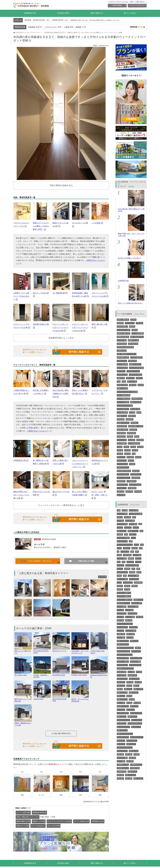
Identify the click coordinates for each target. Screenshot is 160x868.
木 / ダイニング (136, 727)
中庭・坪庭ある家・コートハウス (127, 354)
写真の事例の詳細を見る (61, 185)
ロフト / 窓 (130, 638)
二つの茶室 (96, 223)
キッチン (136, 528)
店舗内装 (120, 586)
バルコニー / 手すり (136, 658)
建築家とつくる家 (133, 340)
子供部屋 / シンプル (123, 765)
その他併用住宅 (131, 481)
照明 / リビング (132, 717)
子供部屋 (132, 464)
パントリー (120, 631)
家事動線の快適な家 (123, 337)
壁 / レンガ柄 (121, 703)
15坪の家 (127, 454)
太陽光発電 (140, 440)
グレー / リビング (137, 720)
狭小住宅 (133, 320)
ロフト (136, 545)
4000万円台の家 (133, 344)
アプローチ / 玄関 (122, 524)
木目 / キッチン (131, 744)
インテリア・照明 (133, 576)
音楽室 (119, 576)
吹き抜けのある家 (122, 385)
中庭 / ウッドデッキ (123, 641)
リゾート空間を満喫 (138, 333)
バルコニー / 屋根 (135, 662)
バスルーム (133, 534)
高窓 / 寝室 (130, 761)
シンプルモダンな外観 (136, 514)
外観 (119, 510)
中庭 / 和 (138, 648)
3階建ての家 (121, 378)
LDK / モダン (121, 682)
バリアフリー (121, 371)
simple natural (42, 698)
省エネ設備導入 (122, 443)
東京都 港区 (133, 430)
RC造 (124, 382)
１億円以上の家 (122, 351)
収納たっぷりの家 (122, 388)
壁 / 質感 (129, 703)
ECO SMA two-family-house (42, 651)
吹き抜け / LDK (132, 675)
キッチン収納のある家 (124, 399)
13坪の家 (127, 450)
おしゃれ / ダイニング (123, 727)
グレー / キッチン (132, 741)
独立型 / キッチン (133, 531)
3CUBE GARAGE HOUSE (42, 675)
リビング (120, 528)
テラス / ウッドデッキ (123, 651)
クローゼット (133, 627)
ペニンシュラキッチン (124, 478)
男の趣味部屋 (132, 488)
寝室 (141, 531)
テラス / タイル (136, 651)
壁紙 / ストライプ (122, 699)
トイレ (133, 538)
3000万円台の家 (122, 344)
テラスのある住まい (123, 409)
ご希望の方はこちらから (95, 260)
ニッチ (119, 583)
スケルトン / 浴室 (133, 607)
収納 (131, 541)
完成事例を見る (30, 13)
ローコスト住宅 (122, 340)
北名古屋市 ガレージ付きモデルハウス (80, 651)
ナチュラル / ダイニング (135, 723)
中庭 (142, 545)
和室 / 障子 (120, 778)
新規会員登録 (117, 5)
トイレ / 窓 (120, 610)
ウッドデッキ (125, 552)
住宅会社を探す (63, 13)
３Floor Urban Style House (99, 651)
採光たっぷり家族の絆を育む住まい (130, 303)
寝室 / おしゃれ (134, 751)
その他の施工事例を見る (61, 733)
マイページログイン (137, 5)
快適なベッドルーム (135, 364)
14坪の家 (120, 454)
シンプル (138, 562)
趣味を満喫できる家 (123, 357)
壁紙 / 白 (136, 686)
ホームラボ (39, 544)
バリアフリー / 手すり (135, 375)
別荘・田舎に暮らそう (137, 337)
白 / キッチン (121, 741)
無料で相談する (97, 13)
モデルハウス (130, 378)
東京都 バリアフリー (123, 423)
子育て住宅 (139, 323)
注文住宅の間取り (122, 327)
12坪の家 (135, 450)
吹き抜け (135, 548)
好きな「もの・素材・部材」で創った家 (100, 495)
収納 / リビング (122, 717)
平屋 (119, 382)
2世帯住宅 (120, 323)
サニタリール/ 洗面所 (123, 538)
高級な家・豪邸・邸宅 (124, 333)
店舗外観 (135, 586)
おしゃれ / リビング (136, 713)
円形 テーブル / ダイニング (125, 734)
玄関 (134, 517)
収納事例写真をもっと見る (61, 338)
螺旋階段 (131, 558)
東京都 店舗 (121, 419)
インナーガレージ (122, 464)
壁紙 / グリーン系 (122, 692)
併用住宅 (135, 330)
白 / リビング (121, 710)
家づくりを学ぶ (130, 13)
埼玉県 (137, 436)
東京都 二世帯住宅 (122, 430)
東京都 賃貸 (130, 419)
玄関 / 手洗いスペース (123, 603)
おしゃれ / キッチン (123, 737)
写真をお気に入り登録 (86, 561)
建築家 (79, 27)
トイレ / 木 (120, 617)
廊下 (133, 569)
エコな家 (132, 412)
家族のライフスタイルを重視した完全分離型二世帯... (41, 226)
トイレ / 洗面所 (122, 607)
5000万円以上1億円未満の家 (125, 347)
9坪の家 (133, 447)
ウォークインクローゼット (125, 545)
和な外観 (138, 457)
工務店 (67, 27)
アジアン (120, 569)
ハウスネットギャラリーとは (118, 2)
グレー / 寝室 (121, 761)
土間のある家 (132, 361)
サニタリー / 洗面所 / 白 (124, 593)
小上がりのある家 (122, 368)
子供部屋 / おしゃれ (123, 768)
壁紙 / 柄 (129, 696)
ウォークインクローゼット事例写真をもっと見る (61, 505)
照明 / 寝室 (132, 758)
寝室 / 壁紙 (129, 754)
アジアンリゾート (122, 485)
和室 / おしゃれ (132, 772)
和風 (124, 562)
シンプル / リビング (123, 713)
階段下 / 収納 (131, 634)
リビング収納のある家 (124, 395)
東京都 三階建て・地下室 (136, 426)
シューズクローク (122, 627)
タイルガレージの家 (80, 223)
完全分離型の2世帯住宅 (124, 471)
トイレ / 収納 (129, 610)
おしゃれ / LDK (122, 675)
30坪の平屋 (129, 491)
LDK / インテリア (134, 679)
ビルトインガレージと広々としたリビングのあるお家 (60, 327)
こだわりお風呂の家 (136, 357)
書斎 (138, 569)
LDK (140, 524)
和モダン (131, 461)
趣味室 (139, 572)
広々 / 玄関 (131, 672)
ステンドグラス (134, 579)
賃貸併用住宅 (121, 481)
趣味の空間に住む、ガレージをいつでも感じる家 (21, 495)
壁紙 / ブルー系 (138, 689)
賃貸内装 (127, 586)
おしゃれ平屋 (121, 495)
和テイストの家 (132, 382)
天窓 (141, 548)
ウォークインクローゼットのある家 (127, 392)
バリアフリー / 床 (122, 375)
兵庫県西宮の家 (20, 460)
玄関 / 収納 (139, 617)
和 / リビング (134, 706)
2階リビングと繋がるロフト (23, 651)
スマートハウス (122, 440)
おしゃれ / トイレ (122, 541)
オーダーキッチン (136, 474)
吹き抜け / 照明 (122, 672)
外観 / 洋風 (127, 517)
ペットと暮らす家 (122, 364)
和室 (134, 454)
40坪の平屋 (121, 491)
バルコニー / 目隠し (123, 662)
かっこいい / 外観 (122, 514)
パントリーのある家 (123, 402)
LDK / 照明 (130, 682)
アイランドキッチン (123, 474)
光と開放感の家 (59, 293)
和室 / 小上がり (138, 778)
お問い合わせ (140, 2)
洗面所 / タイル (138, 600)
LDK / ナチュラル (122, 679)
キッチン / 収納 (130, 617)
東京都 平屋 (132, 416)
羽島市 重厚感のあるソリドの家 (23, 723)
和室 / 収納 (129, 778)
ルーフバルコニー (122, 665)
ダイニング (128, 528)
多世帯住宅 (136, 471)
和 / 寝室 (136, 754)
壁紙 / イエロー (134, 692)
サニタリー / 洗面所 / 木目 (125, 600)
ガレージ (138, 558)
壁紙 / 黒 (120, 689)
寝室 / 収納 (129, 620)
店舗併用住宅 (136, 478)
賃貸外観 (120, 589)
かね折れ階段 (127, 555)
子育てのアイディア (123, 467)
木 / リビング (131, 710)
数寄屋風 (127, 569)
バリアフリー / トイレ (133, 371)
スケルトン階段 (122, 558)
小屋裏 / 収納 (121, 634)
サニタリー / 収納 (137, 603)
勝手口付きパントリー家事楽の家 (23, 699)
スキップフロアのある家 (136, 368)
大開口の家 (133, 385)
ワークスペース (122, 488)
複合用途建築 (138, 583)
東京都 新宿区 (131, 433)
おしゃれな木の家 (122, 412)
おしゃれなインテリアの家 (125, 406)
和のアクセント (122, 461)
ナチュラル (130, 562)
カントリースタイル (135, 485)
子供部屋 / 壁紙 (122, 772)
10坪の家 (140, 447)
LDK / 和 (129, 686)
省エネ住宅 (131, 440)
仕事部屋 (132, 572)
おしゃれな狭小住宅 (134, 443)
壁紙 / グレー (128, 689)
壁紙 (125, 576)
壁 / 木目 (132, 699)
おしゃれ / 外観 (134, 510)
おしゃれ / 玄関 (130, 521)
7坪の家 (120, 447)
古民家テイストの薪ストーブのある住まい (21, 296)
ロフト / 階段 (121, 638)
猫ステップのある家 (41, 293)
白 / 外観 (125, 510)
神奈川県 (130, 436)
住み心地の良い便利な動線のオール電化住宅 (60, 394)
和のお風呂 (130, 457)
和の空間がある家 (61, 674)
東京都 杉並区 (121, 433)
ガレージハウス (130, 323)
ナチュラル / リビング (123, 720)
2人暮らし (139, 378)
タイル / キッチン (122, 751)
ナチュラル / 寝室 (122, 758)
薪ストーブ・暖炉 (122, 579)
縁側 (132, 552)
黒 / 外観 (127, 589)
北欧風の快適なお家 (41, 324)
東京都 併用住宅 (122, 426)
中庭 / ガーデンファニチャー (125, 648)
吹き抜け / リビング (123, 706)
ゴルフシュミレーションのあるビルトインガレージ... (80, 464)
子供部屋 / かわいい (136, 765)
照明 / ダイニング (122, 730)
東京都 (139, 412)
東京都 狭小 (134, 423)
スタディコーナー (122, 572)
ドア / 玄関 (120, 521)
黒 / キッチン (121, 744)
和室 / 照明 (120, 775)
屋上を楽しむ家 (135, 409)
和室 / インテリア (131, 775)
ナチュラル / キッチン (137, 737)
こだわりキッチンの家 (124, 330)
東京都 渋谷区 (121, 436)
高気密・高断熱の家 (123, 320)
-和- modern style (23, 674)
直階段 (119, 555)
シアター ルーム (122, 361)
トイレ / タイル (132, 613)
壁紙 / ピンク (121, 696)
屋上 (119, 562)
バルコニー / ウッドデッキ (125, 655)
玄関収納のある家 (137, 399)
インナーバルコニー (135, 665)
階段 (137, 552)
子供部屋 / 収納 (135, 768)
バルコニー (127, 548)
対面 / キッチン (122, 531)
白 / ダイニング (122, 723)
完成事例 (32, 27)
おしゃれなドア (128, 583)
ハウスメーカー (51, 27)
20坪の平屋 (138, 491)
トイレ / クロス (122, 613)
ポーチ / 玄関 (133, 524)
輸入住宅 (141, 385)
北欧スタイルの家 (136, 402)
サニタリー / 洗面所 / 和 (124, 596)
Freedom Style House (80, 674)
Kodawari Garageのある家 (99, 675)
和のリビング (121, 457)
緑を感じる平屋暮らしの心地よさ (130, 258)
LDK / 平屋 (138, 682)
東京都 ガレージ (122, 416)
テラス (119, 548)
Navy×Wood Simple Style (61, 699)
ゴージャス (120, 565)
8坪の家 (126, 447)
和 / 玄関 (139, 672)
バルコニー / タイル (123, 658)
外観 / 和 (120, 517)
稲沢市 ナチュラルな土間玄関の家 (80, 699)
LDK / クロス (121, 686)
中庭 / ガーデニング (123, 644)
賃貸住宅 (132, 327)
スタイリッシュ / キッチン (125, 747)
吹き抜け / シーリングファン (125, 668)
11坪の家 (120, 450)
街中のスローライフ (61, 650)
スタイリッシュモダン (132, 565)
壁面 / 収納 (120, 620)
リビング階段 (137, 555)
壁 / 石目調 (137, 703)
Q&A (132, 2)
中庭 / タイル (134, 641)
